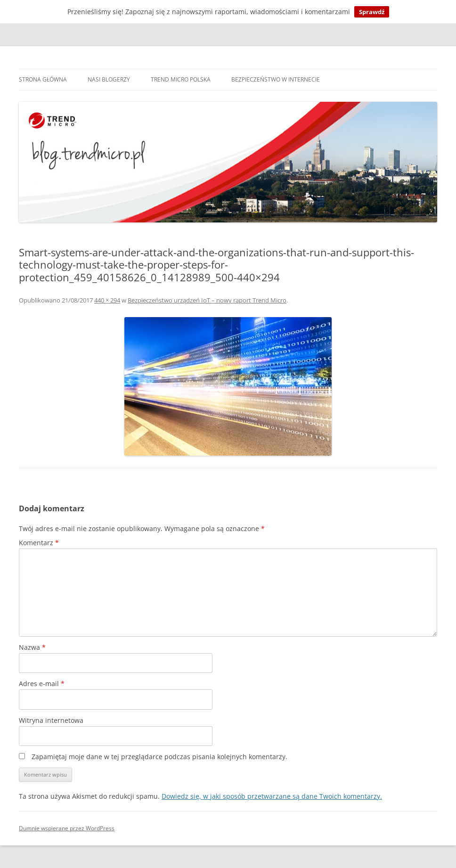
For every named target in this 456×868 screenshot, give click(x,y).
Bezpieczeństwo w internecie (276, 79)
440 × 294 (107, 300)
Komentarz (39, 543)
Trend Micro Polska (181, 79)
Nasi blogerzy (109, 79)
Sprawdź (372, 12)
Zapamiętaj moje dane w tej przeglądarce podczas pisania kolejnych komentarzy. (159, 757)
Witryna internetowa (51, 720)
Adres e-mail (42, 684)
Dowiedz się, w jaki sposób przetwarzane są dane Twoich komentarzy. (272, 796)
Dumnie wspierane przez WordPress (67, 828)
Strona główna (43, 79)
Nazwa (32, 647)
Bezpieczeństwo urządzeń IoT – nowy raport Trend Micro (207, 300)
